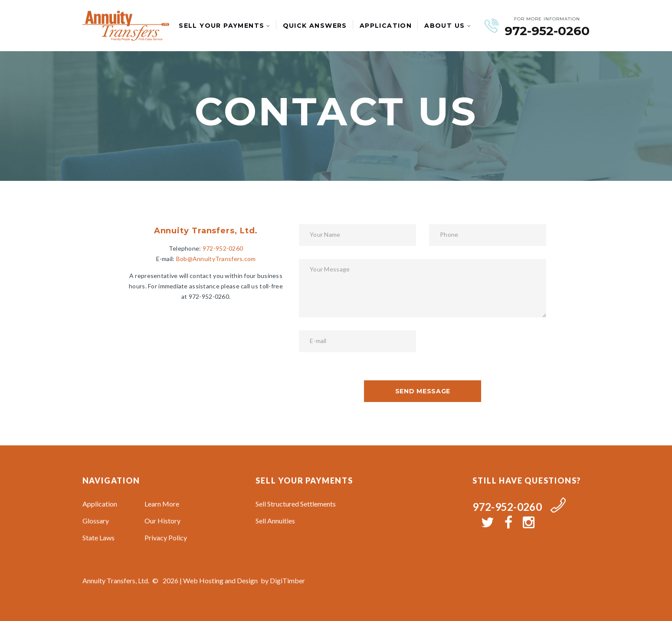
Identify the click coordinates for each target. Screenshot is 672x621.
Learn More (162, 504)
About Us (444, 26)
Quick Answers (315, 26)
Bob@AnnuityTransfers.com (216, 259)
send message (423, 391)
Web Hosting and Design (220, 580)
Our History (162, 521)
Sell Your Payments (221, 26)
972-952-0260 (547, 31)
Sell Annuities (275, 521)
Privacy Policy (166, 538)
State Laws (98, 538)
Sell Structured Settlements (296, 504)
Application (386, 26)
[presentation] (495, 347)
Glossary (96, 521)
